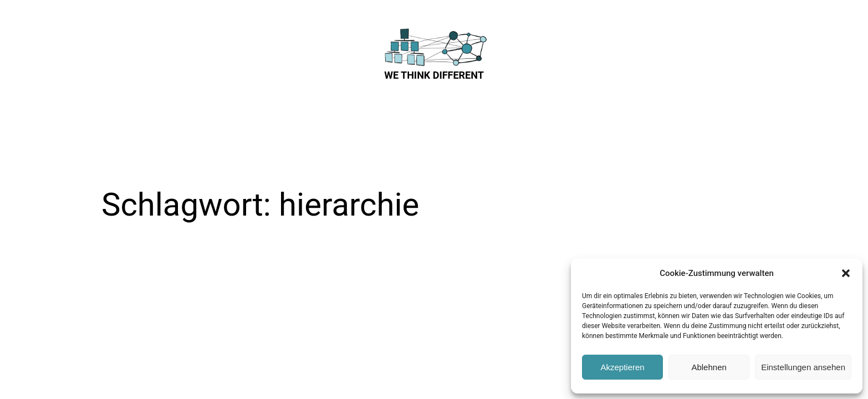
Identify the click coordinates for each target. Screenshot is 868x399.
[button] (846, 273)
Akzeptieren (622, 367)
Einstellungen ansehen (803, 367)
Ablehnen (709, 367)
